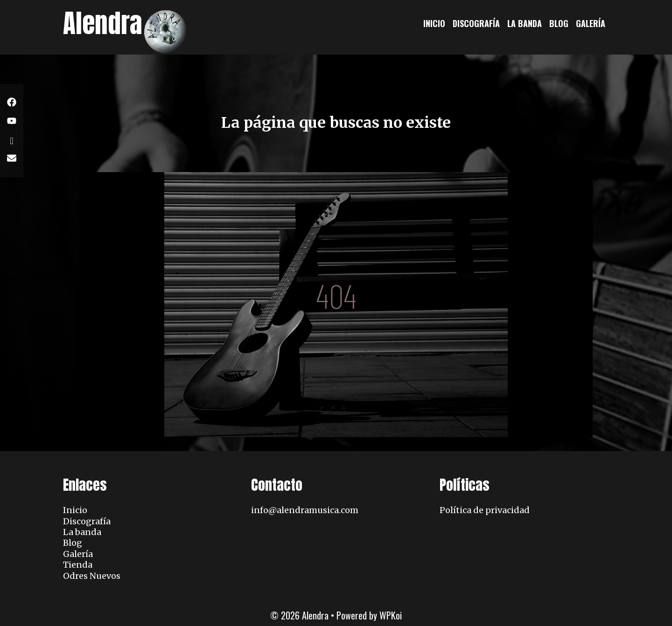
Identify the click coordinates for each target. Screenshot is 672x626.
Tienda (78, 565)
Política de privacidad (485, 510)
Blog (559, 23)
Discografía (476, 23)
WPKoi (391, 615)
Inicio (434, 23)
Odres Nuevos (92, 576)
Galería (591, 23)
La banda (525, 23)
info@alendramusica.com (305, 510)
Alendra (103, 23)
